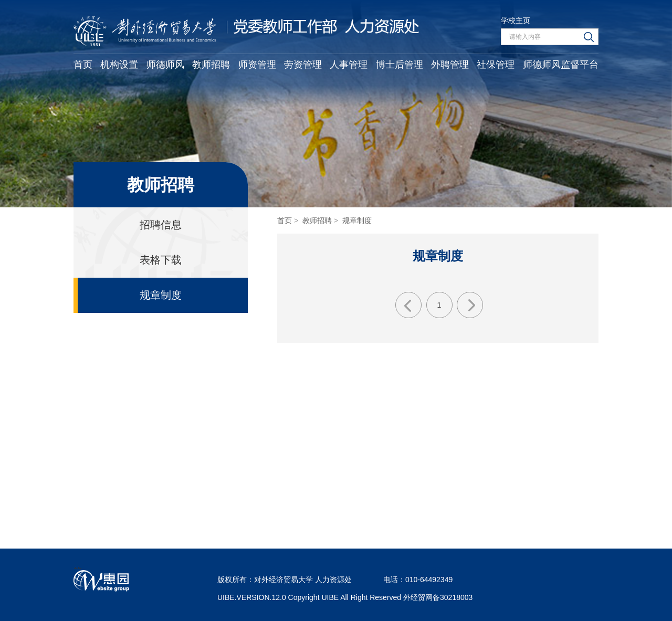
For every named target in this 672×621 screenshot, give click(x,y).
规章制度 (161, 295)
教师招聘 (211, 65)
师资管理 (257, 65)
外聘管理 (450, 65)
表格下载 (161, 260)
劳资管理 (303, 65)
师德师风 (165, 65)
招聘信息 (161, 225)
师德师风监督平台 (561, 65)
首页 (83, 65)
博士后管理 (400, 65)
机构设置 (119, 65)
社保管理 (496, 65)
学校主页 (516, 20)
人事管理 (349, 65)
